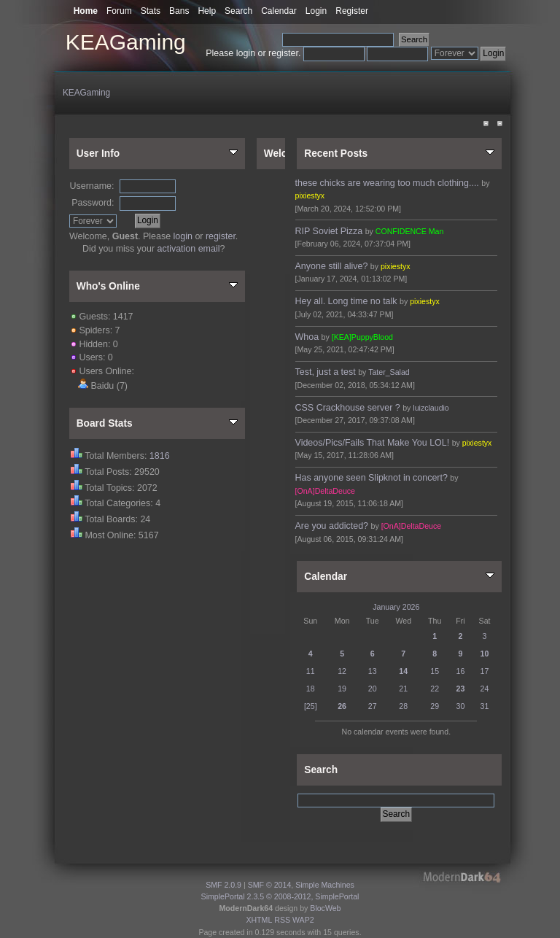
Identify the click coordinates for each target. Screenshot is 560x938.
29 (435, 706)
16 (461, 671)
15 (435, 671)
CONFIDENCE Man (410, 231)
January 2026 (396, 607)
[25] (311, 706)
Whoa (307, 337)
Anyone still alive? (332, 266)
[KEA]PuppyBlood (362, 337)
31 (485, 706)
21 (403, 689)
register (283, 53)
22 (435, 689)
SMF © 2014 (270, 885)
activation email (189, 249)
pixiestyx (310, 195)
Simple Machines (325, 885)
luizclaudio (431, 408)
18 (311, 689)
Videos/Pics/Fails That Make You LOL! (373, 443)
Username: (92, 186)
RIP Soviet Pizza (329, 231)
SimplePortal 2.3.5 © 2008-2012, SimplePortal (280, 896)
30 (461, 706)
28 (403, 706)
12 (342, 671)
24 (485, 689)
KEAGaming (126, 42)
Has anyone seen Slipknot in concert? (372, 478)
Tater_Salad (389, 372)
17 (485, 671)
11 (311, 671)
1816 (160, 456)
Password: (93, 203)
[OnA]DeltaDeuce (325, 491)
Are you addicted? (332, 526)
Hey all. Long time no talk (346, 301)
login (246, 53)
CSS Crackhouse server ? (348, 408)
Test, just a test (326, 372)
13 (373, 671)
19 (342, 689)
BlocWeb (325, 908)
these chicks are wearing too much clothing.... (387, 183)
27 (373, 706)
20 (373, 689)
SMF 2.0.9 (223, 885)
